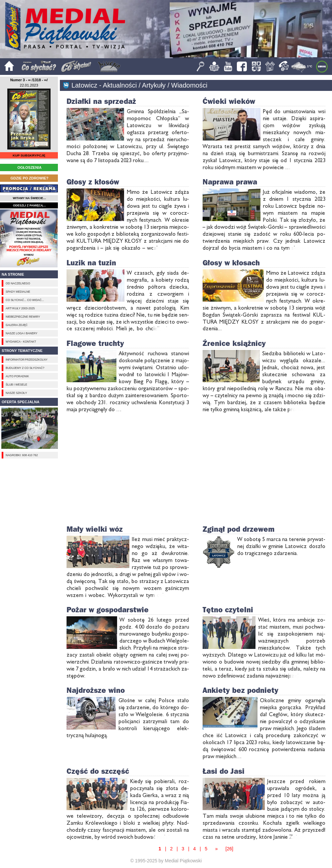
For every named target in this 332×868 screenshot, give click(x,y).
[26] (229, 849)
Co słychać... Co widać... (25, 300)
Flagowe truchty (95, 343)
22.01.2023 (29, 85)
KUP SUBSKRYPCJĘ (29, 155)
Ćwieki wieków (229, 101)
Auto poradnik (17, 376)
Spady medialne (18, 292)
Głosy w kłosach (231, 263)
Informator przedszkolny (27, 360)
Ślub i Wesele (16, 385)
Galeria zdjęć (17, 325)
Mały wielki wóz (95, 529)
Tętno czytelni (228, 609)
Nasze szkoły (16, 393)
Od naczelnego (18, 283)
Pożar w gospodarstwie (108, 609)
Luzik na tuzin (91, 263)
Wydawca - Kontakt (21, 342)
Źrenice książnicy (234, 343)
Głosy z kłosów (93, 182)
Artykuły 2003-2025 (20, 308)
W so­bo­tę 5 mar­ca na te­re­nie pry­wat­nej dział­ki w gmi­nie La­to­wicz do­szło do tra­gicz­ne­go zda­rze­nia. (281, 546)
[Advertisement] (29, 238)
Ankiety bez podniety (241, 690)
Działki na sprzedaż (101, 101)
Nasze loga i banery (21, 333)
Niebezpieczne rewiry (23, 317)
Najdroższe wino (96, 690)
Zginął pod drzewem (239, 529)
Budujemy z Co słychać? (25, 368)
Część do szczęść (98, 771)
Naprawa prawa (230, 182)
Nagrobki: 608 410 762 (22, 455)
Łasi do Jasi (224, 771)
